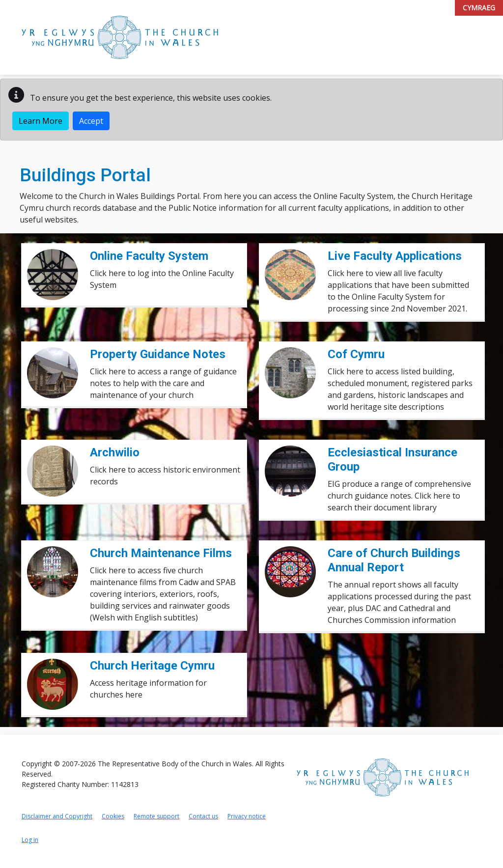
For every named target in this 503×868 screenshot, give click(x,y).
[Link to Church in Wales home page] (383, 777)
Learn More (41, 121)
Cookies (113, 816)
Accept (91, 121)
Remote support (156, 816)
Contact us (203, 816)
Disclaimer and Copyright (57, 816)
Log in (30, 840)
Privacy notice (247, 816)
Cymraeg (479, 8)
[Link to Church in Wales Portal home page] (120, 37)
